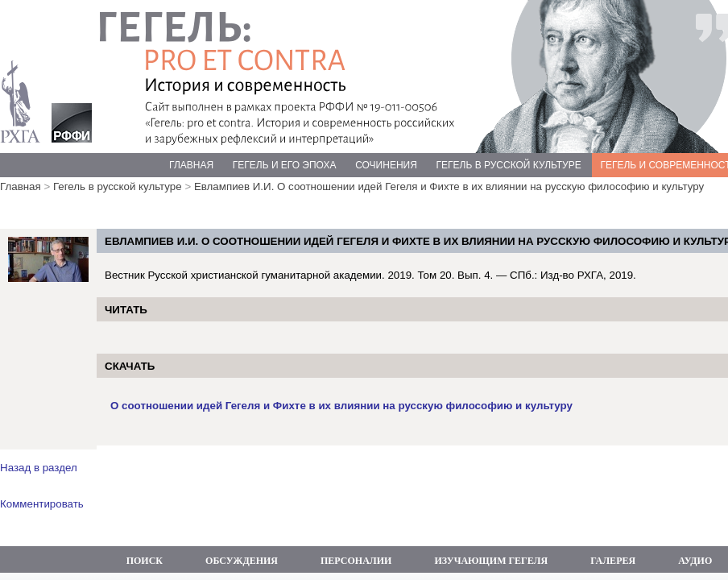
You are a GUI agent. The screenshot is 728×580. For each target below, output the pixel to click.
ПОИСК (145, 561)
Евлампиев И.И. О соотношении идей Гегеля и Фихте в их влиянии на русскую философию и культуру (449, 186)
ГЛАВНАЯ (191, 165)
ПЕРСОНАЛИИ (356, 561)
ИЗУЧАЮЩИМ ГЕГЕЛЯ (491, 561)
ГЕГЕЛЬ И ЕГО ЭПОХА (285, 165)
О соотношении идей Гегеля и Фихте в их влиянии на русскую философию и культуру (341, 406)
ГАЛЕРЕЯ (613, 561)
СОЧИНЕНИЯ (386, 165)
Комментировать (42, 504)
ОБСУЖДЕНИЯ (242, 561)
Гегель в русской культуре (118, 186)
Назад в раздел (39, 468)
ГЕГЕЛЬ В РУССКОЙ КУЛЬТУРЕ (509, 165)
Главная (21, 186)
